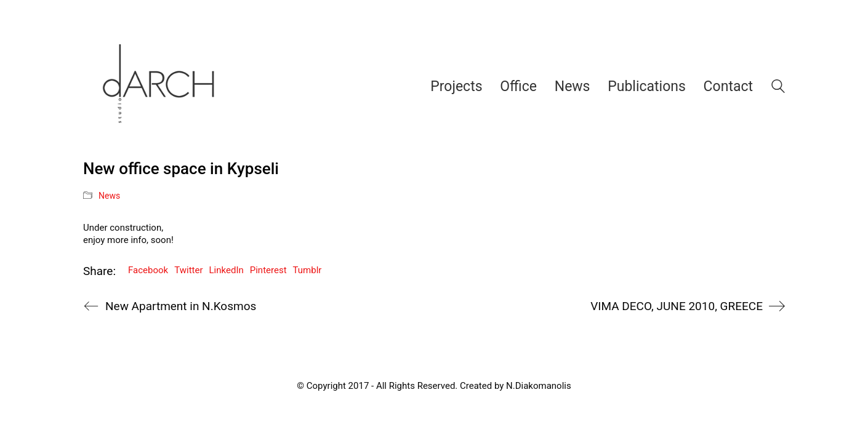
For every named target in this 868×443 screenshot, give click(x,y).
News (109, 196)
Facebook (148, 270)
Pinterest (268, 270)
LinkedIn (227, 270)
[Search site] (778, 88)
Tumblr (307, 270)
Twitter (188, 270)
